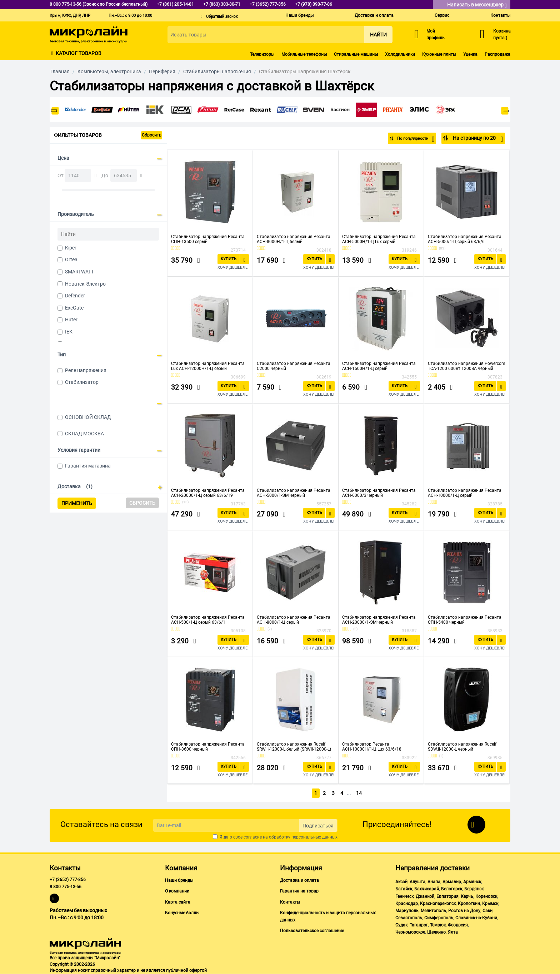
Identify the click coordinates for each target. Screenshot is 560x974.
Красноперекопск (438, 904)
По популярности (411, 139)
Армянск (472, 882)
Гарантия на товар (299, 891)
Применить (77, 503)
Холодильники (400, 54)
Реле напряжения (86, 370)
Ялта (453, 932)
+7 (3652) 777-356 (68, 880)
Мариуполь (407, 911)
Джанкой (425, 896)
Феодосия (458, 925)
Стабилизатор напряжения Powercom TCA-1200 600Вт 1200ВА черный (467, 366)
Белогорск (452, 889)
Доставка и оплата (374, 15)
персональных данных (314, 837)
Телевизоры (262, 54)
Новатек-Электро (85, 284)
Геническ (404, 896)
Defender (75, 296)
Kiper (71, 248)
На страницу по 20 (477, 139)
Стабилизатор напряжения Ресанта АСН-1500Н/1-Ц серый (379, 366)
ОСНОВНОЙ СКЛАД (88, 417)
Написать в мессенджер (477, 5)
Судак (401, 925)
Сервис (442, 15)
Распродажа (497, 54)
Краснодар (407, 904)
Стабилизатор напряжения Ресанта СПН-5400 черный (465, 620)
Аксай (401, 882)
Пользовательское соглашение (312, 931)
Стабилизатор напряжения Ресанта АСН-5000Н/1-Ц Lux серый (379, 239)
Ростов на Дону (464, 911)
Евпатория (447, 896)
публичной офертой (186, 970)
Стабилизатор (82, 382)
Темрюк (438, 925)
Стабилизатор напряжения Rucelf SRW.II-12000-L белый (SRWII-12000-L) (294, 747)
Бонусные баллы (182, 913)
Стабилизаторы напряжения (217, 71)
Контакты (500, 15)
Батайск (404, 889)
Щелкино (436, 932)
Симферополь (439, 918)
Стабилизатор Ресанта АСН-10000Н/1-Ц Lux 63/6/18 (372, 747)
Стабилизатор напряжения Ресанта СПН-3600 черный (208, 747)
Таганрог (419, 925)
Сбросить (152, 135)
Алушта (417, 882)
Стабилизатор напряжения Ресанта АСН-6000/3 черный (379, 493)
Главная (60, 71)
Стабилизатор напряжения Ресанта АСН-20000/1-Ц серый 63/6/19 (208, 493)
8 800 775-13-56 (66, 887)
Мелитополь (433, 911)
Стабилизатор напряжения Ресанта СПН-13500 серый (208, 239)
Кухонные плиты (439, 54)
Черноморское (410, 932)
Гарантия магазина (88, 466)
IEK (69, 332)
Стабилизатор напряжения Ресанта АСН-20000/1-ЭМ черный (379, 620)
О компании (177, 891)
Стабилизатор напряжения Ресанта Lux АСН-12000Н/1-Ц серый (208, 366)
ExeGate (74, 308)
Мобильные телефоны (304, 54)
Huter (71, 320)
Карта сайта (178, 902)
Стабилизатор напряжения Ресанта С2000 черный (294, 366)
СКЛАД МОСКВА (84, 434)
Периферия (162, 71)
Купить (229, 259)
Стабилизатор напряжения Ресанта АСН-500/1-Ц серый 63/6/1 (208, 620)
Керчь (467, 896)
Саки (487, 911)
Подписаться (318, 826)
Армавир (452, 882)
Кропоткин (469, 904)
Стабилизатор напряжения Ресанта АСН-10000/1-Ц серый (465, 493)
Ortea (71, 259)
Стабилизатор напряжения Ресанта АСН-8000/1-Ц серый (294, 620)
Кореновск (486, 896)
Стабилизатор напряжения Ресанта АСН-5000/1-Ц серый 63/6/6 (465, 239)
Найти (378, 35)
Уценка (470, 54)
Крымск (490, 904)
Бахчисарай (427, 889)
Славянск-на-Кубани (476, 918)
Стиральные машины (356, 54)
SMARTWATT (79, 272)
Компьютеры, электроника (109, 71)
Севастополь (409, 918)
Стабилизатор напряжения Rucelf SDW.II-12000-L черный (462, 747)
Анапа (434, 882)
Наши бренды (299, 15)
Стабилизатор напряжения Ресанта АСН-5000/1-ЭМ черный (294, 493)
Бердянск (474, 889)
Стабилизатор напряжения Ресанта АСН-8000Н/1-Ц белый (294, 239)
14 (359, 793)
